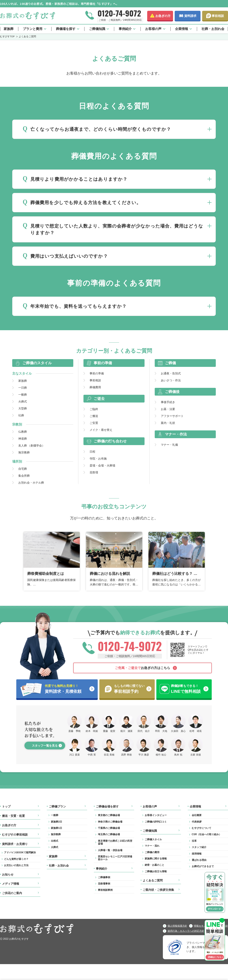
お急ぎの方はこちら (142, 668)
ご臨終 (94, 409)
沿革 (194, 841)
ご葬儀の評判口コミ (156, 822)
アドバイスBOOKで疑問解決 (20, 852)
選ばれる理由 (199, 860)
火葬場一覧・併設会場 (110, 850)
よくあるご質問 (153, 880)
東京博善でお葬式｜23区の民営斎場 (115, 842)
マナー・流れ (152, 846)
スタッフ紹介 (199, 847)
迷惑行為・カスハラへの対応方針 (186, 931)
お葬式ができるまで (203, 866)
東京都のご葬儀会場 (109, 815)
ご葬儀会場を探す (107, 806)
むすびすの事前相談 (15, 835)
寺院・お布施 (98, 458)
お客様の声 (153, 29)
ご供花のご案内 (12, 893)
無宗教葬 (24, 452)
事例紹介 (125, 29)
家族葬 (9, 29)
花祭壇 (94, 472)
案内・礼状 (168, 423)
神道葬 (23, 438)
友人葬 (32, 445)
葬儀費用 (95, 387)
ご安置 (94, 423)
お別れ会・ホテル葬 (31, 482)
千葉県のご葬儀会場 (109, 828)
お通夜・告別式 (171, 373)
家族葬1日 (56, 828)
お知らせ (8, 874)
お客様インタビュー (156, 815)
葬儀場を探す (66, 29)
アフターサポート (172, 416)
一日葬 (23, 387)
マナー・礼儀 (169, 444)
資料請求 (190, 16)
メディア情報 (11, 884)
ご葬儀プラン (57, 806)
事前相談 (218, 16)
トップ (6, 806)
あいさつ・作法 (171, 380)
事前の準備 (97, 373)
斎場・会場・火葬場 (102, 465)
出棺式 (55, 841)
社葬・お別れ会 (213, 29)
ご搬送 (94, 416)
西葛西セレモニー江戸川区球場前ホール (115, 858)
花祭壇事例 (104, 884)
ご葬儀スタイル (153, 839)
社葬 (21, 415)
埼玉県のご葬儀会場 (109, 834)
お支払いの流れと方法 (16, 865)
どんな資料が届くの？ (16, 859)
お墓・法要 (168, 409)
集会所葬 (24, 475)
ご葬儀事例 (104, 877)
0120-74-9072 (119, 13)
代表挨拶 (197, 822)
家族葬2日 (56, 822)
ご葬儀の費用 (152, 852)
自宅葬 (23, 469)
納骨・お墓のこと (155, 865)
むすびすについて (202, 828)
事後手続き (168, 402)
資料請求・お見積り (15, 844)
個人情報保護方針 (177, 926)
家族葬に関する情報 (156, 859)
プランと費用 (33, 29)
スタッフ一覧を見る (45, 746)
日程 (92, 451)
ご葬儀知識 (97, 29)
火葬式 (23, 401)
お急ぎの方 (163, 16)
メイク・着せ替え (101, 430)
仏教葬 (23, 431)
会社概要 (197, 815)
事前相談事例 (105, 890)
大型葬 (23, 408)
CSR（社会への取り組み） (207, 834)
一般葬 (23, 394)
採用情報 (197, 854)
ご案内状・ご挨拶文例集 (158, 890)
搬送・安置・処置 (13, 816)
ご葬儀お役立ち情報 (156, 871)
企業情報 (182, 29)
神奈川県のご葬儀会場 (110, 822)
